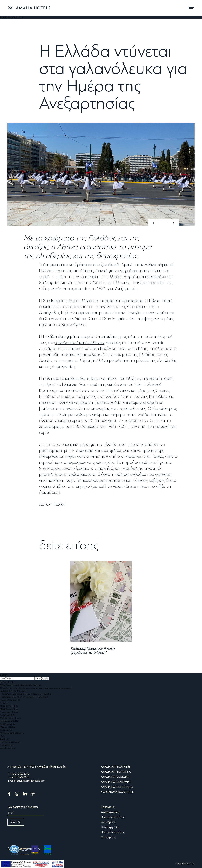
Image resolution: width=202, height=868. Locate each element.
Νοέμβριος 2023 (9, 709)
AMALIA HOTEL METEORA (117, 787)
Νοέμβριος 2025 (9, 706)
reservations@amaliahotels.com (28, 781)
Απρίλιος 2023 (8, 715)
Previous (156, 223)
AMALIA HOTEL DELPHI (115, 777)
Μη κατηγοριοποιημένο (12, 733)
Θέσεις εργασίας (110, 812)
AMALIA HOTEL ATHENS (116, 767)
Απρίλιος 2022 (8, 724)
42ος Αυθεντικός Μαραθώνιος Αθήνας (21, 685)
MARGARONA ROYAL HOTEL (118, 792)
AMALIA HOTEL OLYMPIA (116, 782)
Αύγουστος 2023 (9, 712)
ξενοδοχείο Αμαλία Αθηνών (80, 343)
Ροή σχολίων (7, 745)
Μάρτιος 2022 (7, 727)
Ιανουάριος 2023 (9, 721)
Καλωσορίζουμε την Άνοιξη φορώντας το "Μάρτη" (92, 650)
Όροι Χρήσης (108, 822)
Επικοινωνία (108, 807)
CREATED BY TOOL (185, 864)
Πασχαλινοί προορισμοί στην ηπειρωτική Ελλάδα (25, 694)
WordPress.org (8, 748)
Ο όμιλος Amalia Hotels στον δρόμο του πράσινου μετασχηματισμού (36, 688)
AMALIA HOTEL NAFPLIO (116, 772)
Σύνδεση (5, 739)
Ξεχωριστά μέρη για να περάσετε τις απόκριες (24, 697)
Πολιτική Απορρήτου (113, 817)
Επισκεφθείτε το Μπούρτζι (13, 691)
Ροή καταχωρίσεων (10, 742)
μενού (191, 8)
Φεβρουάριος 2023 (10, 718)
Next (171, 223)
